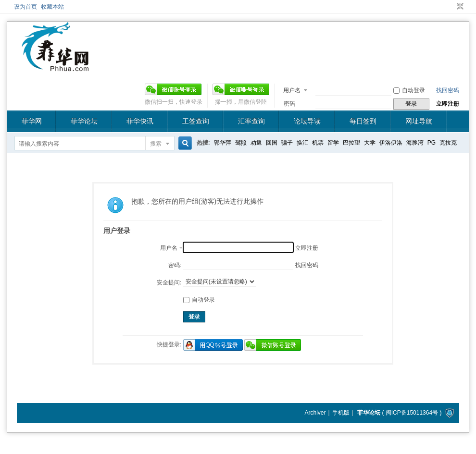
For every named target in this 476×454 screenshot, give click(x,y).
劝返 (256, 143)
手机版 (341, 413)
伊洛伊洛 (391, 143)
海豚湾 (415, 143)
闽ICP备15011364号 (412, 413)
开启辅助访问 (451, 7)
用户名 (292, 90)
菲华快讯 (140, 121)
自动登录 (409, 90)
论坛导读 (307, 121)
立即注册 (448, 104)
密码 (289, 104)
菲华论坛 (84, 121)
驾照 (241, 143)
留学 (333, 143)
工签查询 (196, 121)
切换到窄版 (459, 7)
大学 (370, 143)
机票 (318, 143)
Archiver (315, 413)
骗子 (287, 143)
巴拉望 (351, 143)
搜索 (156, 144)
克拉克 (448, 143)
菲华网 (32, 121)
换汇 (302, 143)
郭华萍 (223, 143)
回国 (272, 143)
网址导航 (419, 121)
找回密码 (448, 90)
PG (432, 143)
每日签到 (363, 121)
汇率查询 (251, 121)
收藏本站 (52, 7)
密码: (175, 265)
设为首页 (25, 7)
